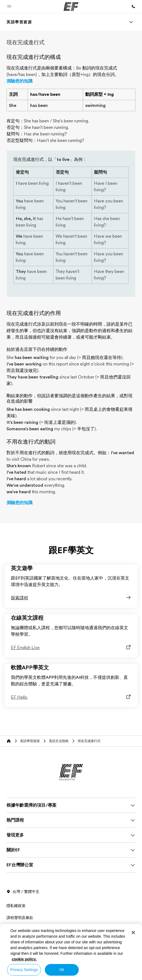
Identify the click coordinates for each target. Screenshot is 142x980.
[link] (19, 22)
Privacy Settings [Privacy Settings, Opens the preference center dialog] (24, 970)
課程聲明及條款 (20, 918)
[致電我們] (133, 7)
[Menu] (131, 22)
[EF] (71, 7)
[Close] (133, 933)
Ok (62, 970)
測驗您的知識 (20, 81)
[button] (9, 7)
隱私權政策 (16, 906)
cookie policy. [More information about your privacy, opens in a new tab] (24, 959)
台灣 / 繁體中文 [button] (23, 892)
